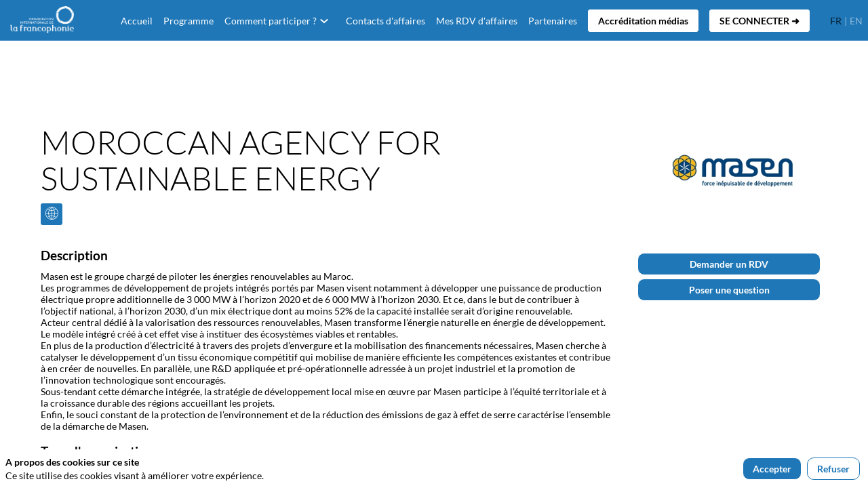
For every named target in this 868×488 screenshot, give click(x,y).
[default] (137, 20)
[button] (643, 21)
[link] (189, 20)
